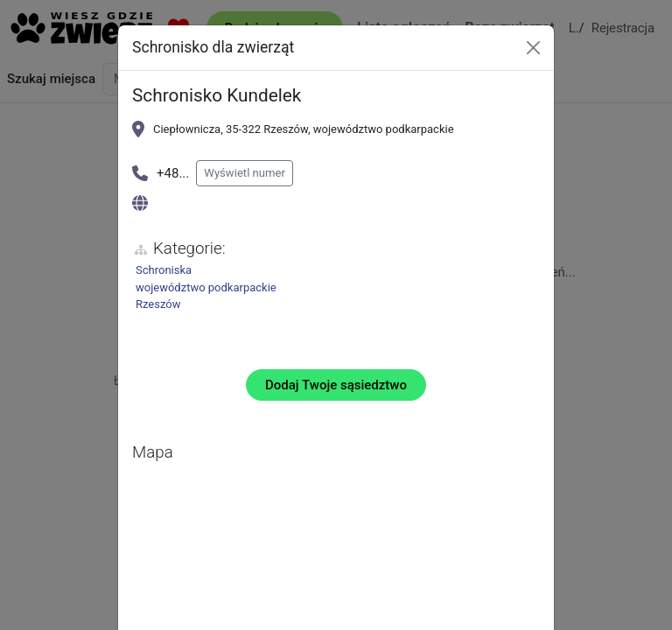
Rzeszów (158, 304)
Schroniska (164, 270)
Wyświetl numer (245, 173)
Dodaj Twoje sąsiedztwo (336, 385)
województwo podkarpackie (206, 287)
